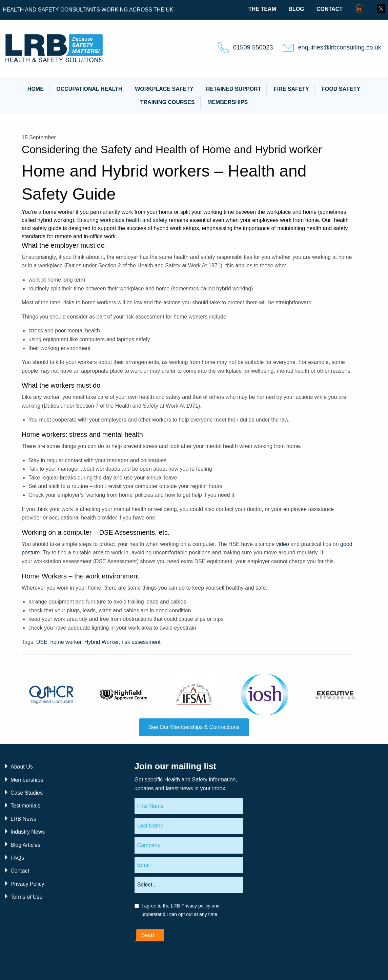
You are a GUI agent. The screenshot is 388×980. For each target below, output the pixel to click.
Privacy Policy (27, 884)
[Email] (189, 865)
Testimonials (25, 806)
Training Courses (168, 102)
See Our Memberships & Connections (194, 727)
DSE (42, 642)
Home (36, 89)
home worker (66, 642)
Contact (330, 9)
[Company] (189, 845)
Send (148, 935)
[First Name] (189, 806)
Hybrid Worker (101, 642)
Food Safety (341, 89)
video (283, 544)
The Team (262, 9)
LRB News (23, 819)
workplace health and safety (134, 220)
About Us (22, 767)
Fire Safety (291, 89)
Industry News (28, 832)
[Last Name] (189, 826)
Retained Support (233, 89)
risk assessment (141, 642)
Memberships (228, 102)
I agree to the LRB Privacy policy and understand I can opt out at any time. (181, 910)
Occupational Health (89, 89)
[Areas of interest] (189, 885)
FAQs (17, 858)
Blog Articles (25, 845)
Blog (296, 9)
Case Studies (27, 793)
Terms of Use (26, 897)
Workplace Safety (164, 89)
